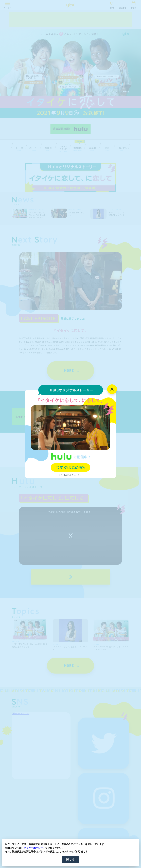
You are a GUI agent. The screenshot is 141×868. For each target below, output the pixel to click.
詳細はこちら (70, 443)
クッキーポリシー (33, 848)
